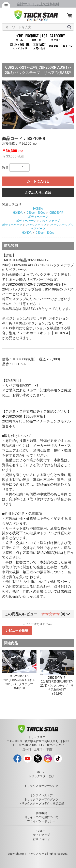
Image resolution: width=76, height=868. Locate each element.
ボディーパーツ (38, 217)
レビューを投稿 (17, 631)
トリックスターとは (41, 776)
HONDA (38, 209)
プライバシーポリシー (41, 821)
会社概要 (41, 813)
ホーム (41, 772)
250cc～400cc (36, 213)
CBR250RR (56, 213)
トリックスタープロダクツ (41, 799)
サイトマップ (41, 835)
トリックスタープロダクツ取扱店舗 (41, 803)
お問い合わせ (41, 839)
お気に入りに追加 (38, 193)
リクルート (41, 831)
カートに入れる (38, 181)
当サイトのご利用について (41, 817)
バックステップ (50, 221)
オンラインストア (41, 795)
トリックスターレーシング (41, 786)
